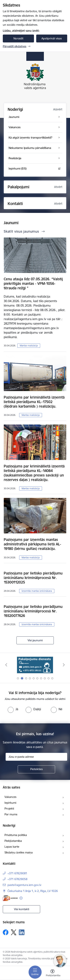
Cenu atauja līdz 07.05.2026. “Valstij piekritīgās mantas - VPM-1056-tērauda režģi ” (33, 283)
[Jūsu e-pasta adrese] (36, 757)
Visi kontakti (22, 909)
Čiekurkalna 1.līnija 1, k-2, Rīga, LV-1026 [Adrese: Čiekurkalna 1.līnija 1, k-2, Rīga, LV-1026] (33, 891)
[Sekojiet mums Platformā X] (14, 932)
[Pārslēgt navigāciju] (35, 972)
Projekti (9, 808)
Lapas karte (12, 847)
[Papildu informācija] (21, 898)
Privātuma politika (16, 835)
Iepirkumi (10, 803)
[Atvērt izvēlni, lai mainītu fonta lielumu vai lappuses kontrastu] (52, 973)
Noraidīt (18, 38)
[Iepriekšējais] (6, 665)
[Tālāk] (64, 665)
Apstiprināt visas (52, 38)
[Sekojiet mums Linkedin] (22, 932)
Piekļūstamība (13, 841)
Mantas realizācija (29, 346)
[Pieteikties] (36, 769)
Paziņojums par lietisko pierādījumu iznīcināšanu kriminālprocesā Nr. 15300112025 (33, 578)
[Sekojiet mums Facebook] (6, 932)
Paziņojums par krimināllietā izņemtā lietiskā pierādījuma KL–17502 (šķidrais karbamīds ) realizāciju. (34, 402)
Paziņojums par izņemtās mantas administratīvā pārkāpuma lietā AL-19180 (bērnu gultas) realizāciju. (32, 544)
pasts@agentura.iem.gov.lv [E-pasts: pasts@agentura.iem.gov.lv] (24, 885)
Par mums (11, 814)
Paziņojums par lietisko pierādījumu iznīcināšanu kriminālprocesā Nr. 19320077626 (33, 611)
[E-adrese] (10, 898)
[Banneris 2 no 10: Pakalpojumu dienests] (35, 665)
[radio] (13, 709)
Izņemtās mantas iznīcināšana (37, 591)
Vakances (10, 797)
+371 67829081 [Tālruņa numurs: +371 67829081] (17, 873)
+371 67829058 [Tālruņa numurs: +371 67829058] (17, 879)
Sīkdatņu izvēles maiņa (19, 852)
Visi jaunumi (35, 640)
